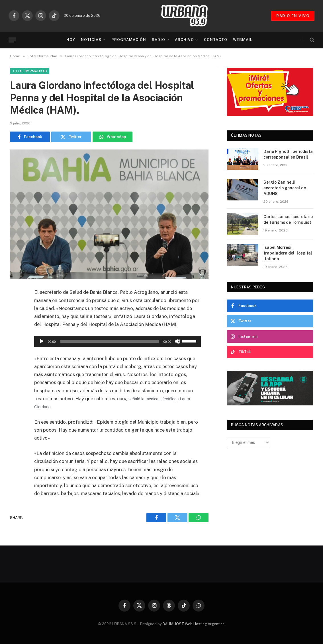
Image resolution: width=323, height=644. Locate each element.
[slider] (110, 341)
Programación (129, 40)
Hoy (71, 40)
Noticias (91, 40)
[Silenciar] (177, 341)
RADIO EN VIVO (293, 16)
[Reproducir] (42, 341)
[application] (117, 341)
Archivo (184, 40)
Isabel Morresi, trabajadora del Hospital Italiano (288, 253)
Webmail (243, 40)
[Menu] (12, 40)
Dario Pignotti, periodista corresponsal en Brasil (288, 154)
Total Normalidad (30, 71)
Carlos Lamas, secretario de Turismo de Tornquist (288, 220)
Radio (158, 40)
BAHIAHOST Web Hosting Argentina (194, 624)
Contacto (216, 40)
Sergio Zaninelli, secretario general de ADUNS (285, 188)
